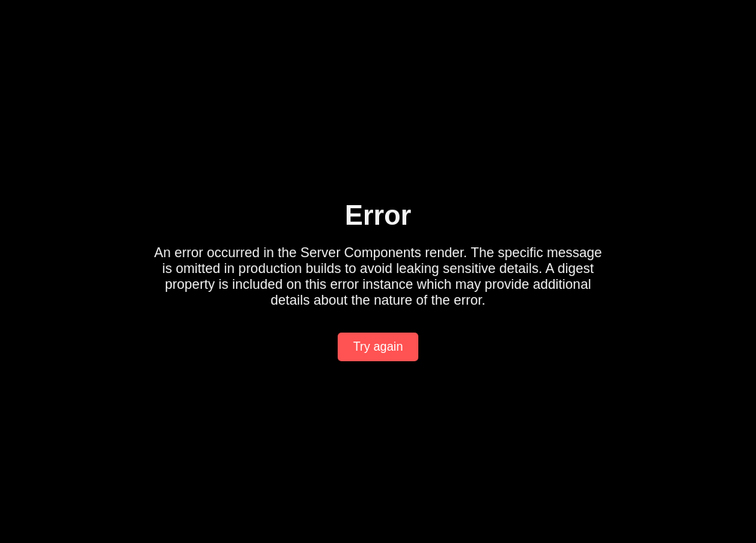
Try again (378, 347)
